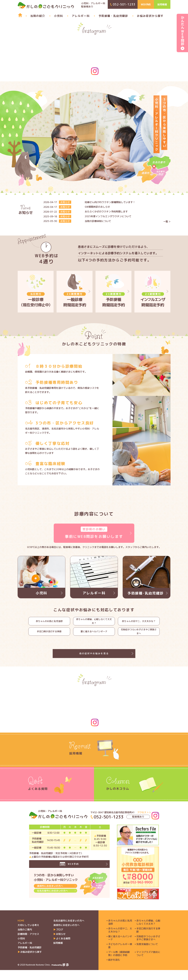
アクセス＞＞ (144, 822)
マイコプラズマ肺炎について (148, 964)
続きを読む (114, 970)
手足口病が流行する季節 (49, 636)
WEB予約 (146, 4)
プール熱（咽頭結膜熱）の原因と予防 (119, 964)
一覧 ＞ (167, 222)
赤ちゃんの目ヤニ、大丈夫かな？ (139, 622)
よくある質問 (63, 948)
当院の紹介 (38, 16)
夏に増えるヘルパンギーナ (94, 636)
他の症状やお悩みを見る (94, 661)
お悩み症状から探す (150, 16)
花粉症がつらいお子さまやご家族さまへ (139, 636)
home (19, 15)
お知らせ (61, 944)
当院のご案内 (25, 940)
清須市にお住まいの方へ (50, 899)
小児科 (58, 16)
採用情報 (162, 4)
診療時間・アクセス (28, 944)
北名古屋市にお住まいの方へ (52, 903)
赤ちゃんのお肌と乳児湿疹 (49, 622)
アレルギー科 (81, 16)
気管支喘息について (147, 954)
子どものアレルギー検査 (120, 956)
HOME (21, 931)
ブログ (60, 940)
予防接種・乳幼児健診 (113, 16)
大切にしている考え (28, 935)
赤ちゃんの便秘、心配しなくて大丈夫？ (94, 622)
